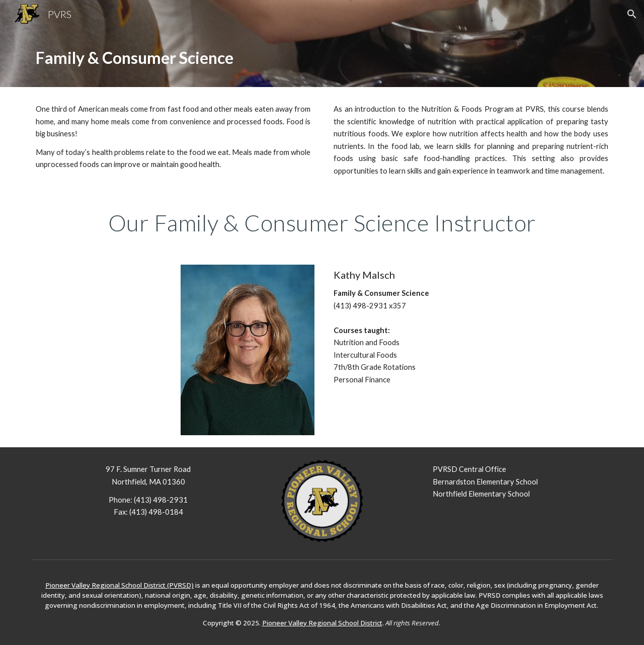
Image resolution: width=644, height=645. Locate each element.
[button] (632, 14)
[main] (322, 58)
